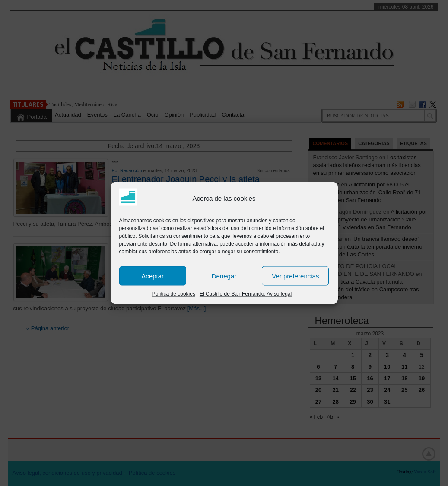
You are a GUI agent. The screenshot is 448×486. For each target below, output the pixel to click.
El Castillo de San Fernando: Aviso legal (246, 294)
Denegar (224, 276)
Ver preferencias (295, 276)
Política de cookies (174, 294)
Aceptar (153, 276)
